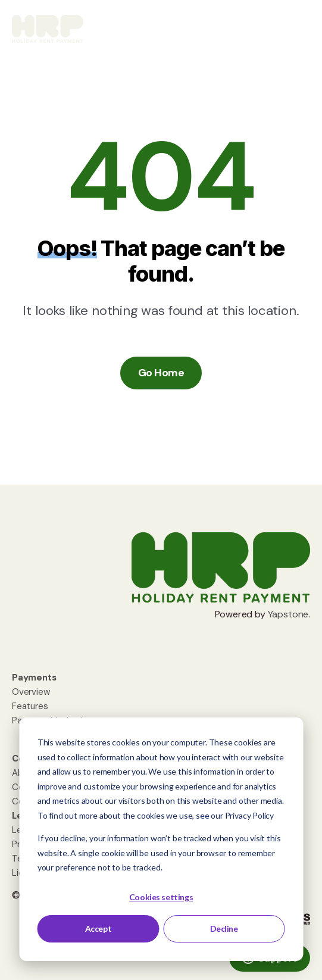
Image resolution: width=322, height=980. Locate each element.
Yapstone (288, 614)
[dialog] (161, 839)
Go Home (161, 373)
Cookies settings (161, 897)
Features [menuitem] (30, 706)
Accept (98, 928)
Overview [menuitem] (31, 692)
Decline (224, 928)
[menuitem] (34, 678)
